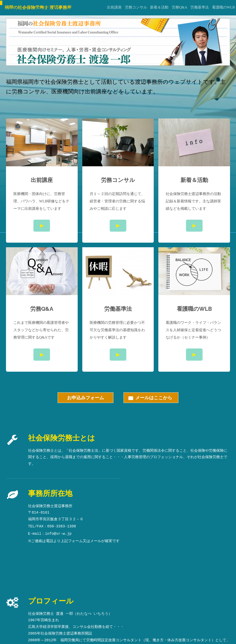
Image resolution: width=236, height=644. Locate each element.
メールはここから (151, 397)
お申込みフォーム (86, 398)
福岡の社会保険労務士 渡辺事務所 (50, 11)
